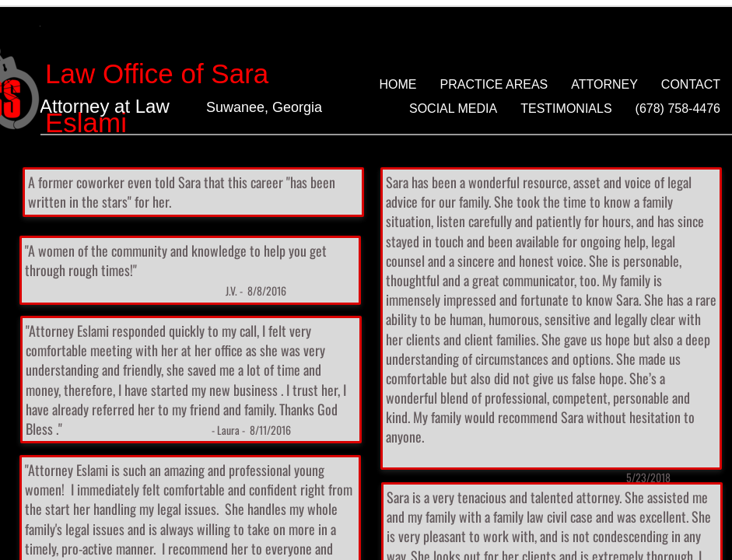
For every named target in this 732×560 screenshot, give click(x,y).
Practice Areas (494, 84)
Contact (691, 84)
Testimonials (566, 108)
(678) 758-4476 (678, 108)
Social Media (453, 108)
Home (398, 84)
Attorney (604, 84)
